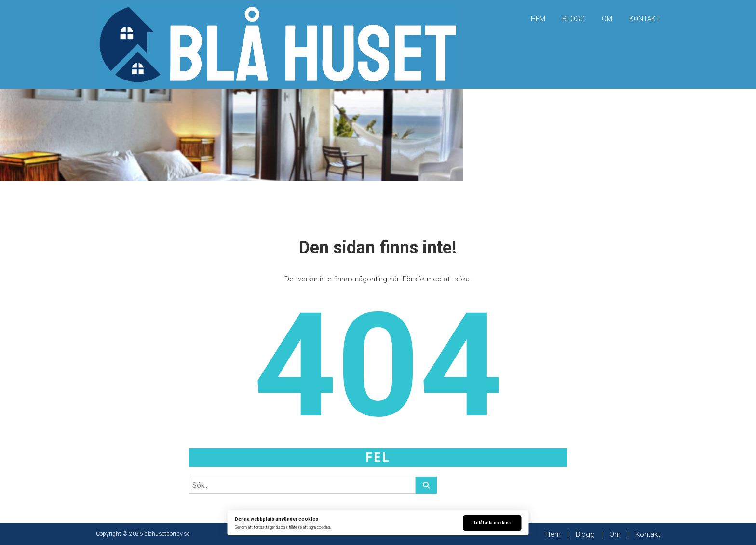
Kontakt (645, 19)
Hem (538, 19)
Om (607, 19)
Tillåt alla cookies (492, 523)
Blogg (574, 19)
